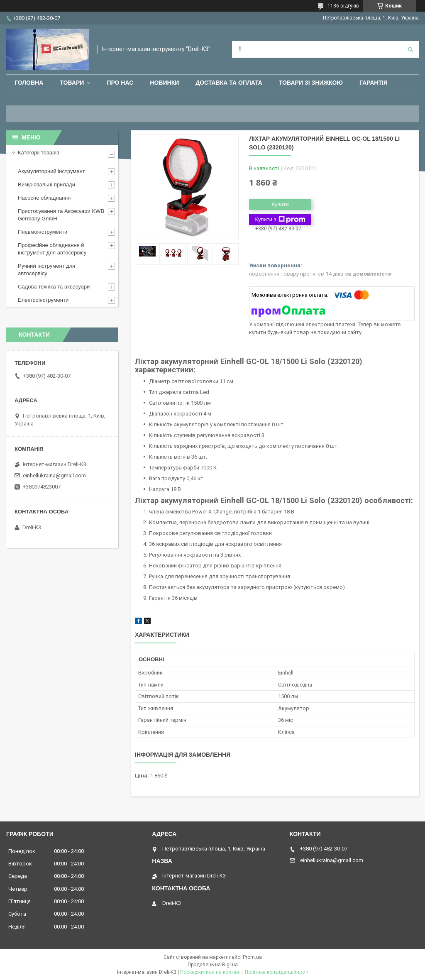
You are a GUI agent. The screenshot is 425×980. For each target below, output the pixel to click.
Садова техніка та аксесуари (54, 287)
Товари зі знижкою (311, 83)
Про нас (120, 83)
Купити (280, 204)
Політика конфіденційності (277, 972)
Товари (72, 83)
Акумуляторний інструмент (51, 171)
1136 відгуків (343, 6)
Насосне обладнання (44, 198)
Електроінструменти (43, 300)
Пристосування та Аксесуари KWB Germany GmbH (61, 215)
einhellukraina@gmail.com (54, 475)
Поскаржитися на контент (211, 972)
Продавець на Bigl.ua (213, 965)
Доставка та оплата (229, 83)
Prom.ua (252, 957)
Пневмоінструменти (43, 232)
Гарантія (374, 83)
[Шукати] (410, 49)
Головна (29, 83)
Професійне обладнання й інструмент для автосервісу (52, 249)
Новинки (164, 83)
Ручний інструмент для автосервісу (46, 270)
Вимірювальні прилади (46, 185)
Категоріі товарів (39, 153)
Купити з (280, 220)
